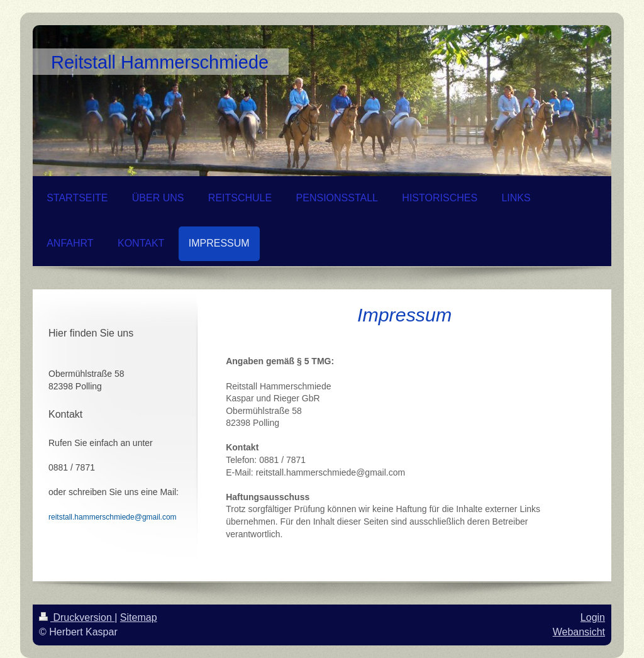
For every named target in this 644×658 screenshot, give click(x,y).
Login (593, 617)
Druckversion (77, 617)
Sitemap (139, 617)
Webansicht (579, 632)
